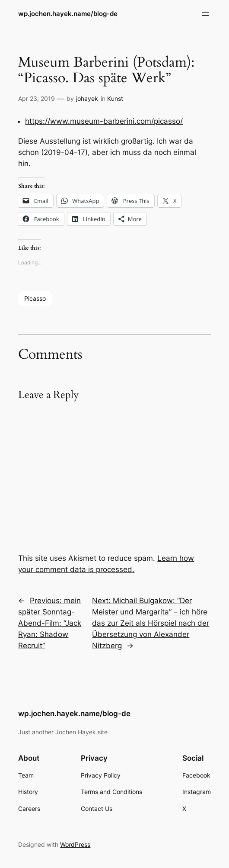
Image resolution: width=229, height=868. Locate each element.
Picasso (35, 298)
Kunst (115, 98)
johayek (87, 98)
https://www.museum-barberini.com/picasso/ (104, 121)
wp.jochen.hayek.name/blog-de (68, 14)
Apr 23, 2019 (37, 98)
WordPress (75, 844)
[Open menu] (206, 14)
